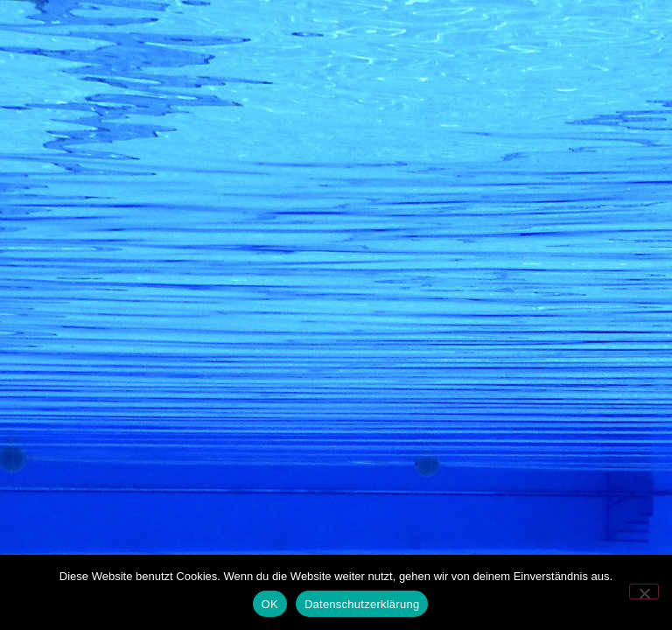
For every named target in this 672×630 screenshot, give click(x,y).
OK (270, 604)
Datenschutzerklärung (362, 604)
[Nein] (644, 591)
